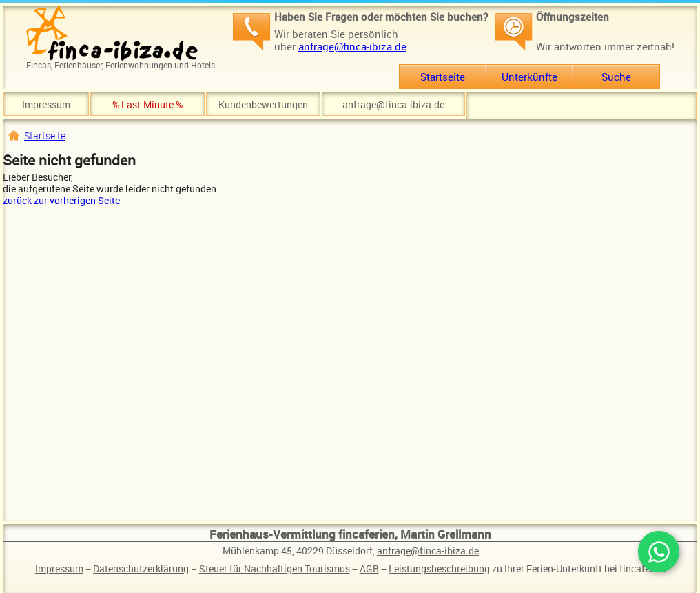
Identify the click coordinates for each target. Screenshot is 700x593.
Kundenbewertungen (263, 104)
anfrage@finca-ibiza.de (352, 46)
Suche (616, 77)
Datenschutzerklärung (141, 569)
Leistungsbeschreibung (439, 569)
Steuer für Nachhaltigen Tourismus (275, 569)
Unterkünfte (529, 77)
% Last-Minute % (147, 104)
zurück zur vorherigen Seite (61, 200)
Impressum (46, 104)
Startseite (443, 77)
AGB (369, 569)
